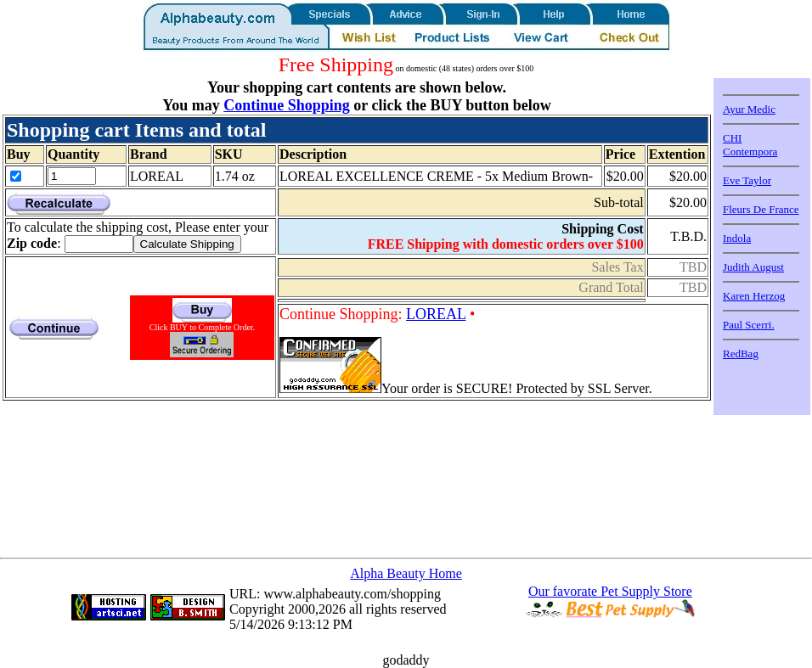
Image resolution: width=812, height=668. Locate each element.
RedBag (741, 354)
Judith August (753, 267)
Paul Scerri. (749, 325)
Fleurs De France (761, 209)
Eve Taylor (747, 180)
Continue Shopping (287, 105)
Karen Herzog (754, 296)
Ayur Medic (749, 109)
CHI (732, 138)
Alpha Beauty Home (406, 573)
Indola (737, 238)
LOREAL (436, 314)
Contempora (750, 152)
